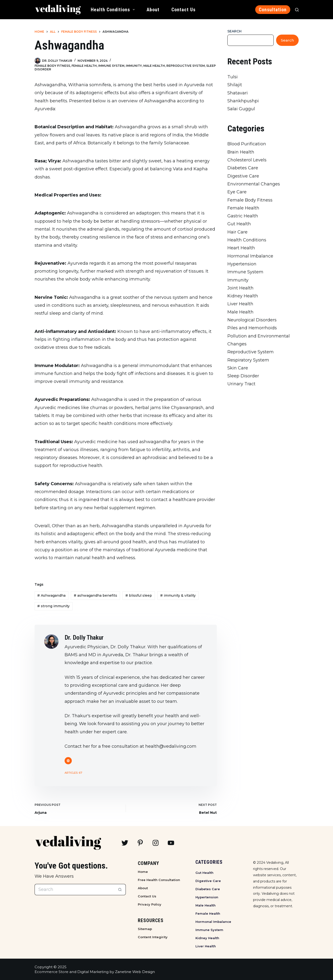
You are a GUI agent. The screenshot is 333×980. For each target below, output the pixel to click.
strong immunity (53, 606)
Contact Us (183, 10)
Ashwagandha (51, 595)
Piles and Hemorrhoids (252, 328)
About (153, 10)
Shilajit (235, 85)
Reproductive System (186, 66)
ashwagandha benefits (95, 595)
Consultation (273, 10)
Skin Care (238, 368)
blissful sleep (139, 595)
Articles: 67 (73, 773)
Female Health (84, 66)
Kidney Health (243, 296)
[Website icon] (68, 761)
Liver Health (240, 304)
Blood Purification (247, 144)
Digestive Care (243, 176)
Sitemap (145, 929)
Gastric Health (243, 216)
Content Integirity (153, 937)
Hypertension (242, 264)
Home (143, 872)
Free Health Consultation (159, 880)
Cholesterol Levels (247, 160)
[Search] (297, 10)
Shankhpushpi (243, 101)
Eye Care (237, 192)
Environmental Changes (254, 184)
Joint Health (240, 288)
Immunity (134, 66)
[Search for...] (75, 890)
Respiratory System (248, 360)
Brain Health (241, 152)
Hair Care (237, 232)
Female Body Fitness (52, 66)
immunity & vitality (178, 595)
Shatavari (238, 93)
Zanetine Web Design (135, 972)
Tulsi (233, 77)
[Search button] (120, 890)
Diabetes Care (243, 168)
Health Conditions (114, 10)
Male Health (154, 66)
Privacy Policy (150, 904)
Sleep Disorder (243, 376)
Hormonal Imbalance (250, 256)
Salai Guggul (241, 109)
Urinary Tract (241, 384)
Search (234, 31)
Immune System (111, 66)
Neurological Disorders (252, 320)
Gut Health (239, 224)
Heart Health (241, 248)
